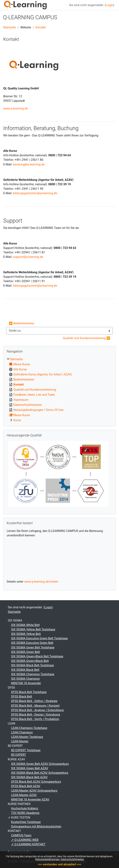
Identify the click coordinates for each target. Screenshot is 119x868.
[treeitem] (59, 390)
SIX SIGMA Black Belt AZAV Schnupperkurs (40, 773)
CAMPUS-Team (21, 835)
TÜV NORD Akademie (25, 813)
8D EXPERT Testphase (26, 750)
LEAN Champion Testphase (29, 728)
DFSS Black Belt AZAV (26, 786)
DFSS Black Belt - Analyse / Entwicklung (38, 710)
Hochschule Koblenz (25, 808)
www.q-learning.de (16, 108)
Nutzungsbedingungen (47, 859)
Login (109, 5)
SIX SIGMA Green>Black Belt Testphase (37, 656)
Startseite (9, 27)
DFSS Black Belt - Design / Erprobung (36, 715)
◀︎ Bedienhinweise (21, 323)
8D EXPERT (19, 755)
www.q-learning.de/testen (41, 582)
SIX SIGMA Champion (26, 679)
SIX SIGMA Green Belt (26, 652)
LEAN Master (20, 741)
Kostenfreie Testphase (26, 822)
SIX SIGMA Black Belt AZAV (29, 777)
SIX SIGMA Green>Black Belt (30, 661)
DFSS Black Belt (22, 697)
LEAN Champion (22, 732)
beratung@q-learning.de (29, 164)
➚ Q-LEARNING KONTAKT (28, 844)
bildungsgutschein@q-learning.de (35, 193)
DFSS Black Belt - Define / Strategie (34, 701)
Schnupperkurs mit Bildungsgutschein (36, 826)
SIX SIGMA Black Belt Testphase (33, 665)
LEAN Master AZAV (24, 795)
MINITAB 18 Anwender (26, 683)
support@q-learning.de (28, 257)
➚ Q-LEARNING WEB (25, 840)
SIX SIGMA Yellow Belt (26, 634)
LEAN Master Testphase (27, 737)
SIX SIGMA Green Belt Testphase (33, 647)
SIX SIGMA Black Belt (25, 670)
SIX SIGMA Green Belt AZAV (30, 768)
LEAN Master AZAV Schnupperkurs (34, 791)
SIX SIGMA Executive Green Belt (32, 643)
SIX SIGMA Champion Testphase (33, 674)
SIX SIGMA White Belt (25, 625)
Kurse (17, 420)
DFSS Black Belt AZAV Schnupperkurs (36, 782)
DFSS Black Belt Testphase (29, 692)
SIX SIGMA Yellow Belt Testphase (33, 629)
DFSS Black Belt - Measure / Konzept (35, 706)
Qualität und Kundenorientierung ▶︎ (86, 338)
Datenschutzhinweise (72, 859)
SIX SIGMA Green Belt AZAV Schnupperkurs (40, 764)
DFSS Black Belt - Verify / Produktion (35, 719)
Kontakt (41, 27)
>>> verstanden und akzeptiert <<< (59, 864)
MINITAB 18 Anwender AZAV (30, 799)
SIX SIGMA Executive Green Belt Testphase (40, 638)
